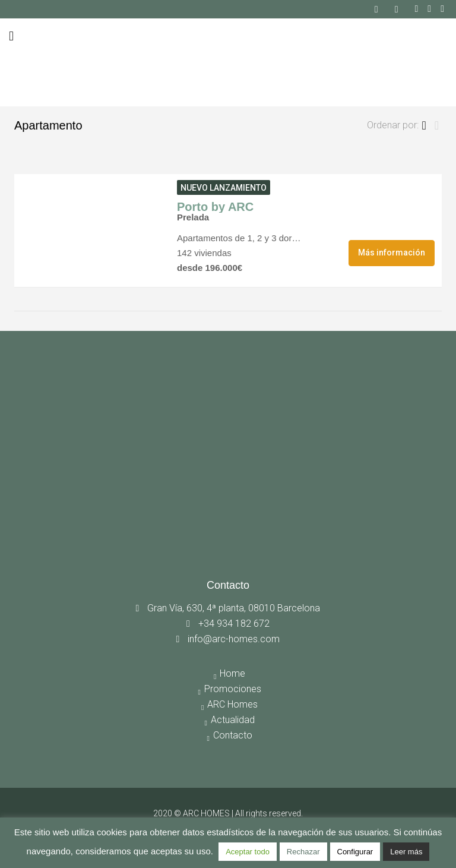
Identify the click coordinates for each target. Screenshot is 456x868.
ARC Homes (232, 704)
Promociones (233, 689)
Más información (392, 252)
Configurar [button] (355, 852)
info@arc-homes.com (234, 639)
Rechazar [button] (303, 852)
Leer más (406, 852)
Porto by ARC (215, 207)
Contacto (233, 735)
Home (232, 673)
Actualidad (233, 720)
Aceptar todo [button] (248, 852)
